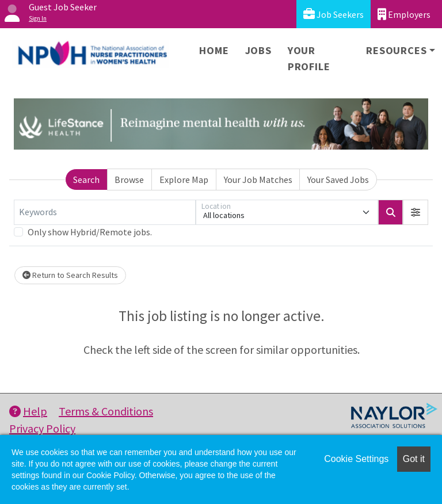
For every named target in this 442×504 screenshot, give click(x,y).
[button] (416, 212)
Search (86, 180)
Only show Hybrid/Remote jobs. (90, 232)
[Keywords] (105, 212)
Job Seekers (334, 14)
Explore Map (184, 180)
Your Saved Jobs (338, 180)
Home (214, 50)
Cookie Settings (356, 459)
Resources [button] (396, 50)
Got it (414, 459)
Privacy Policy (42, 428)
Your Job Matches (258, 180)
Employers (404, 14)
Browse (129, 180)
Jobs (258, 50)
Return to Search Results (70, 275)
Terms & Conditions (106, 411)
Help (28, 411)
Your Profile (309, 58)
